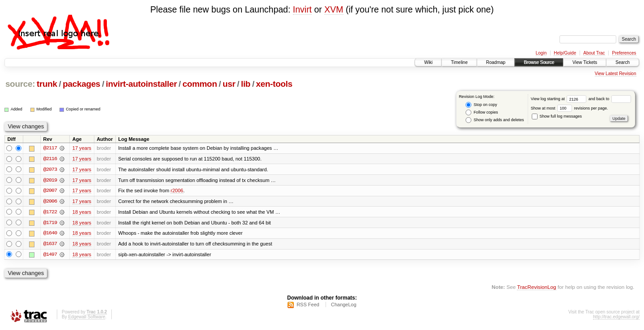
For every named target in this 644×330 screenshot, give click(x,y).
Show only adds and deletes (495, 120)
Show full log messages (557, 116)
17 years (82, 148)
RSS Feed (308, 306)
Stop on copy (481, 105)
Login (541, 53)
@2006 (50, 202)
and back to (610, 99)
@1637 (50, 245)
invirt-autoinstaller (142, 84)
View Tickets (585, 62)
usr (229, 84)
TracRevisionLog (536, 288)
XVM (334, 9)
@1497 (50, 255)
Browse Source (539, 62)
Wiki (428, 62)
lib (246, 84)
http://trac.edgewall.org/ (616, 318)
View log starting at (560, 99)
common (200, 84)
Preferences (624, 53)
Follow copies (482, 112)
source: (20, 84)
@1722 (50, 212)
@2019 (50, 180)
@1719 (50, 223)
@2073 (50, 169)
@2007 (50, 191)
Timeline (459, 62)
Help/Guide (565, 53)
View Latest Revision (616, 74)
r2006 (177, 191)
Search (623, 62)
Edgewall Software (87, 318)
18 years (82, 212)
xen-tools (274, 84)
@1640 (50, 234)
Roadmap (496, 62)
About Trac (594, 53)
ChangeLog (344, 306)
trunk (47, 84)
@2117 (50, 148)
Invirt (302, 9)
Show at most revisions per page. (570, 108)
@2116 (50, 159)
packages (81, 84)
